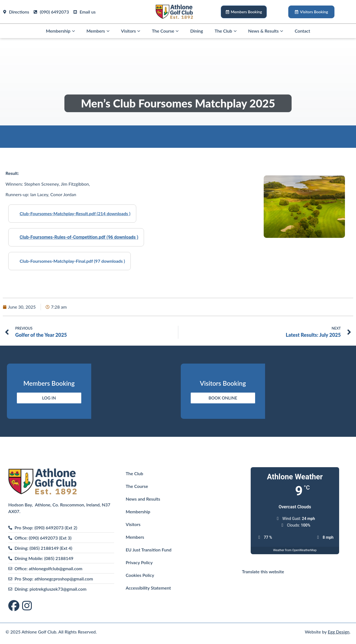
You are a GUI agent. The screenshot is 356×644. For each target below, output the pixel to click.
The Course (165, 31)
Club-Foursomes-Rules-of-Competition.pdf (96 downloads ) (79, 237)
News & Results (266, 31)
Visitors (131, 31)
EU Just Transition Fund (149, 550)
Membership (60, 31)
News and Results (143, 499)
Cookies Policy (140, 575)
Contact (302, 31)
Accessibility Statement (148, 588)
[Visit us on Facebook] (15, 606)
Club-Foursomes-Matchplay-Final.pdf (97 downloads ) (72, 261)
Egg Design (339, 632)
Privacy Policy (139, 562)
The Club (225, 31)
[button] (73, 31)
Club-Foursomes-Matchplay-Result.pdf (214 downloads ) (75, 213)
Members (98, 31)
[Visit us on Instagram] (27, 606)
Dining (197, 31)
